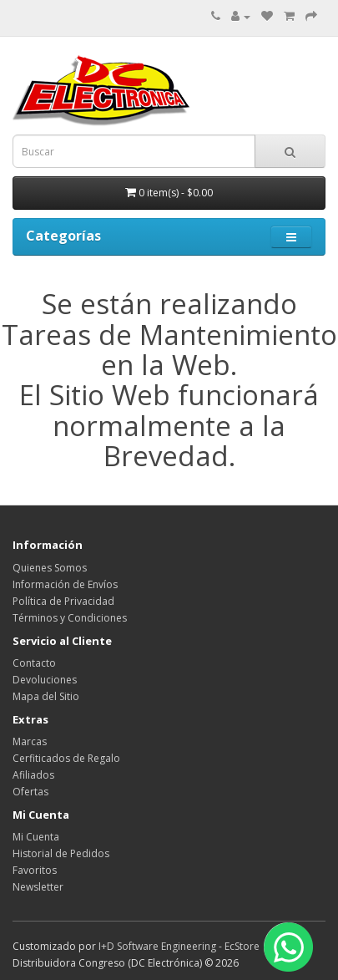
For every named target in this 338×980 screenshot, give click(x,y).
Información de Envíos (65, 584)
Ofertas (30, 792)
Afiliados (33, 775)
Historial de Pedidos (61, 853)
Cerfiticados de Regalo (66, 758)
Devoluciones (45, 680)
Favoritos (35, 870)
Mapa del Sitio (46, 696)
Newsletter (38, 887)
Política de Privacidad (63, 601)
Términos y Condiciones (70, 618)
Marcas (30, 741)
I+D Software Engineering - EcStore (179, 946)
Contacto (34, 663)
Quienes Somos (50, 568)
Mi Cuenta (36, 837)
